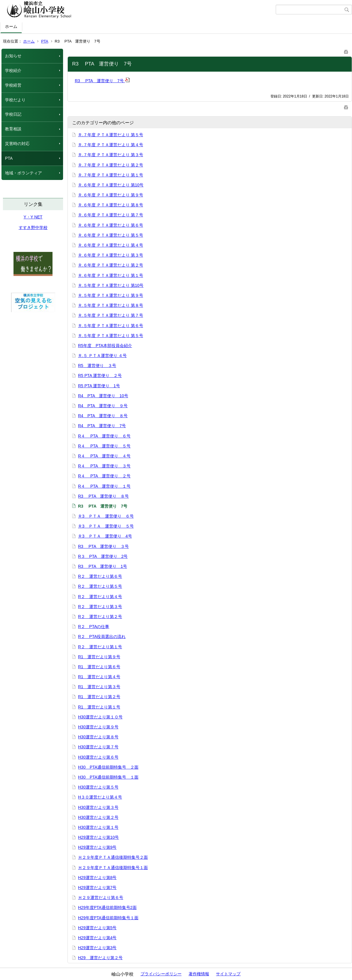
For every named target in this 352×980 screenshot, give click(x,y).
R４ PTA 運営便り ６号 (104, 436)
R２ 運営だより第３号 (100, 607)
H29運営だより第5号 (97, 928)
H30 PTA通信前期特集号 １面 (108, 777)
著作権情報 (199, 974)
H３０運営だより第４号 (100, 797)
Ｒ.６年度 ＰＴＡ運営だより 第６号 (111, 225)
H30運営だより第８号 (98, 737)
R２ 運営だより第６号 (100, 576)
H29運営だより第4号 (97, 938)
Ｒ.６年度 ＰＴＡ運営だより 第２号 (111, 265)
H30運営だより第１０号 (100, 717)
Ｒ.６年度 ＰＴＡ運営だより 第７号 (111, 215)
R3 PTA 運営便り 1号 (103, 566)
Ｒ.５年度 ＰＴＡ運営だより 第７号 (111, 315)
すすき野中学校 (33, 228)
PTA (45, 41)
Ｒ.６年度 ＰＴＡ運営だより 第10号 (111, 185)
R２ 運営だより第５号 (100, 586)
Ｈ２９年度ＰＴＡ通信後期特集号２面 (113, 857)
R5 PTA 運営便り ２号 (100, 376)
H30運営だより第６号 (98, 757)
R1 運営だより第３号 (99, 687)
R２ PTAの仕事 (94, 627)
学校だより (15, 100)
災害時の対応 (17, 144)
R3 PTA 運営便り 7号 (102, 81)
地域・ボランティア (23, 173)
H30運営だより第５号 (98, 787)
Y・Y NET (33, 217)
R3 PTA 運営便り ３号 (103, 546)
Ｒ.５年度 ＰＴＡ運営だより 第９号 (111, 295)
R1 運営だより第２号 (99, 697)
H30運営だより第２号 (98, 817)
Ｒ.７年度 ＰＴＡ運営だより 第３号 (111, 155)
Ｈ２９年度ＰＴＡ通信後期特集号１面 (113, 868)
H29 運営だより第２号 (100, 958)
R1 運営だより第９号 (99, 657)
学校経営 (13, 85)
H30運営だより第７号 (98, 747)
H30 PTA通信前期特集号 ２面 (108, 767)
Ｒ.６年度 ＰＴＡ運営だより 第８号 (111, 205)
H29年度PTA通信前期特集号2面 (107, 907)
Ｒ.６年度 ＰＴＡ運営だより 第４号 (111, 245)
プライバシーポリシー (161, 974)
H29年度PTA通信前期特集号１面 (108, 918)
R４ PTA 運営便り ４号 (104, 456)
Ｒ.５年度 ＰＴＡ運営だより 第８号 (111, 305)
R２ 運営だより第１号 (100, 647)
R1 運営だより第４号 (99, 677)
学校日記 (13, 114)
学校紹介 (13, 70)
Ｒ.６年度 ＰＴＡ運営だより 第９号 (111, 195)
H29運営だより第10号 (98, 837)
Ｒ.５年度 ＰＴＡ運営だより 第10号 (111, 285)
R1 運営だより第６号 (99, 667)
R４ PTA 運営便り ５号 (104, 446)
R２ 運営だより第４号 (100, 597)
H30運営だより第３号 (98, 807)
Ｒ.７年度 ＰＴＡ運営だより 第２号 (111, 165)
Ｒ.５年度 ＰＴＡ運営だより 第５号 (111, 336)
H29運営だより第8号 (97, 878)
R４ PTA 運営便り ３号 (104, 466)
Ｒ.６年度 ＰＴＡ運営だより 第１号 (111, 275)
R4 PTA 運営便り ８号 (103, 416)
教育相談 (13, 129)
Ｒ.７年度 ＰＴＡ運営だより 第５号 (111, 135)
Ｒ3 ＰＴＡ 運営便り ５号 (106, 526)
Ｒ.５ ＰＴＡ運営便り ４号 (102, 356)
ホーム (11, 26)
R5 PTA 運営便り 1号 (99, 386)
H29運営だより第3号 (97, 948)
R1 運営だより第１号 (99, 707)
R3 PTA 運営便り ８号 (103, 496)
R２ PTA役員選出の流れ (102, 637)
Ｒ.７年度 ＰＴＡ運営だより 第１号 (111, 175)
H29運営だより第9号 (97, 847)
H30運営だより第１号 (98, 827)
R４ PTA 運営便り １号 (104, 486)
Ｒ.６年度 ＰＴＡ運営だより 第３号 (111, 255)
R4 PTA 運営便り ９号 (103, 406)
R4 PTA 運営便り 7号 (102, 426)
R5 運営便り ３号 (97, 366)
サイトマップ (228, 974)
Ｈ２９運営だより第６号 (101, 898)
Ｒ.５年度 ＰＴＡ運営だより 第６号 (111, 326)
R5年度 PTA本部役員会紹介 (105, 346)
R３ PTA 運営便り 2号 (103, 556)
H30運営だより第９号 (98, 727)
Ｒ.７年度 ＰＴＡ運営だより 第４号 (111, 145)
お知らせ (13, 56)
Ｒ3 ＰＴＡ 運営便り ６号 (106, 516)
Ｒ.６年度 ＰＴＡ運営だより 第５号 (111, 235)
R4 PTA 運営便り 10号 (103, 396)
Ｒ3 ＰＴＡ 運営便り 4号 (105, 536)
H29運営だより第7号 (97, 888)
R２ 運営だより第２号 (100, 617)
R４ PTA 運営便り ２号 (104, 476)
